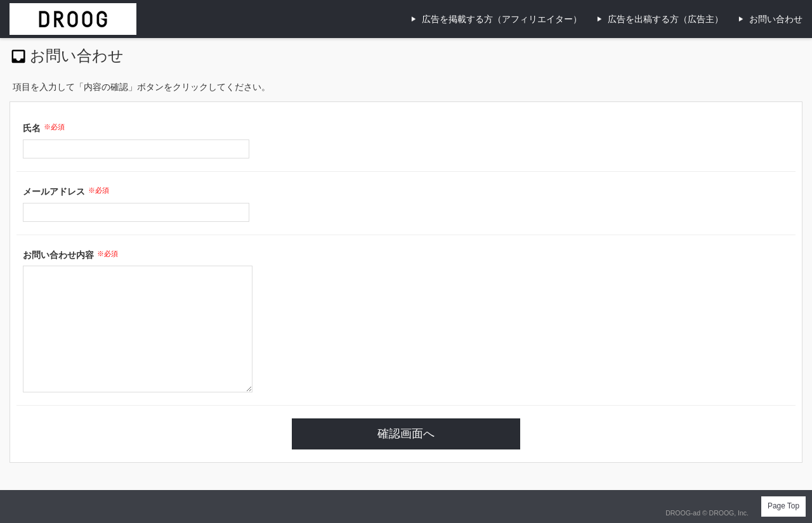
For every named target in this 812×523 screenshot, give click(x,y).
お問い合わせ (776, 19)
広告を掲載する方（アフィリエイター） (502, 19)
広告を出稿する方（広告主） (665, 19)
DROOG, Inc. (729, 513)
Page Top (783, 506)
